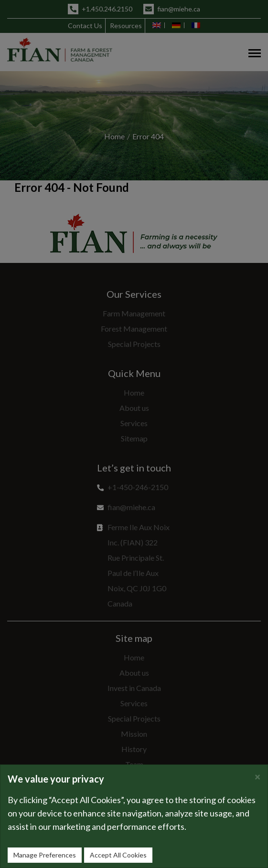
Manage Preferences (45, 855)
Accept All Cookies (118, 855)
